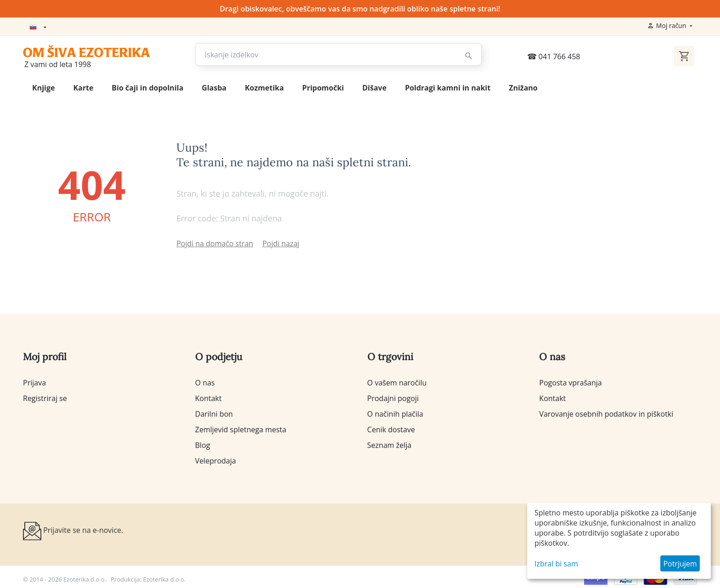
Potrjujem (680, 564)
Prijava (34, 381)
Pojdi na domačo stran (215, 242)
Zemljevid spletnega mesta (241, 428)
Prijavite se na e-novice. (73, 530)
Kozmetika (264, 86)
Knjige (43, 86)
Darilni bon (214, 413)
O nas (205, 381)
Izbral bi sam (556, 564)
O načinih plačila (395, 413)
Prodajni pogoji (393, 397)
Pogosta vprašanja (570, 381)
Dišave (374, 86)
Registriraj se (45, 397)
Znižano (523, 86)
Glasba (214, 86)
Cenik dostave (391, 428)
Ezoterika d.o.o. (165, 578)
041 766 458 (554, 55)
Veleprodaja (216, 459)
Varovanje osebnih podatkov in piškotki (606, 413)
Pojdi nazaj (281, 242)
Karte (83, 86)
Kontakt (208, 397)
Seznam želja (389, 444)
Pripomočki (323, 86)
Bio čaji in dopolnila (147, 86)
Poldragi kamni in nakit (448, 86)
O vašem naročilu (397, 381)
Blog (203, 444)
